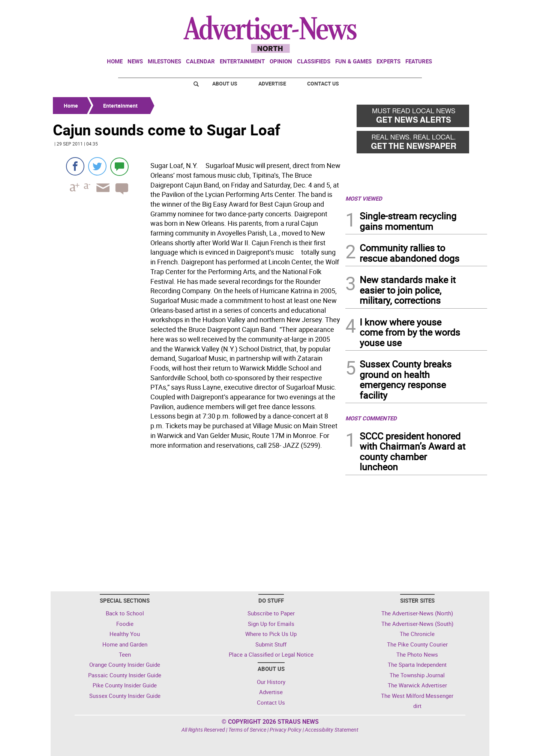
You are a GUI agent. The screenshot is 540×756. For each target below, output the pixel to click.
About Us (225, 83)
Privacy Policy (286, 730)
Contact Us (323, 83)
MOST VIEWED (364, 198)
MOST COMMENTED (371, 418)
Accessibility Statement (332, 730)
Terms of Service (247, 730)
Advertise (272, 83)
